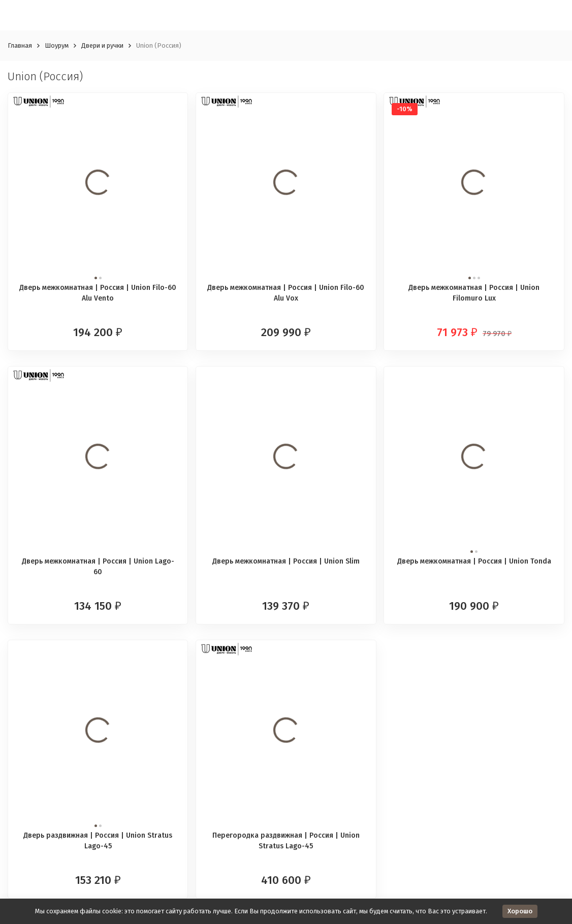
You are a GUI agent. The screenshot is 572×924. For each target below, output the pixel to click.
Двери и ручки (102, 45)
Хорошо (520, 911)
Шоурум (57, 45)
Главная (20, 45)
